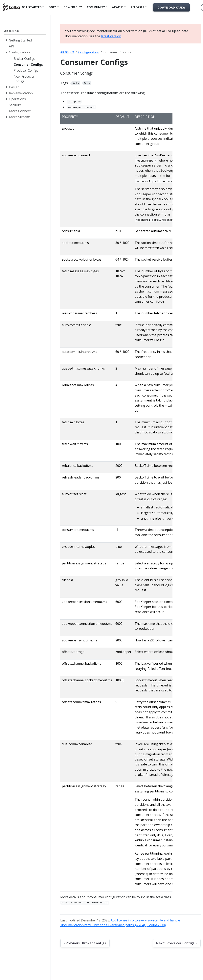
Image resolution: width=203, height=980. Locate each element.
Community (96, 7)
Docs (53, 7)
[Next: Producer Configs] (177, 943)
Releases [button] (137, 7)
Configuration (89, 52)
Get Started (32, 7)
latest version (111, 36)
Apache (118, 7)
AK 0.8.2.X (67, 52)
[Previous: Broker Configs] (85, 943)
